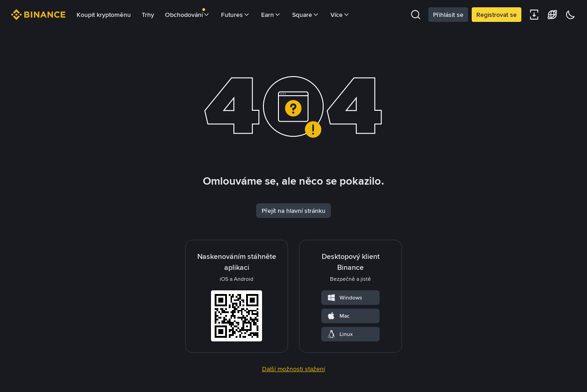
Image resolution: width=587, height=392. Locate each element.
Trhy (148, 15)
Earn (271, 15)
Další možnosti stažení (293, 369)
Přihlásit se (448, 15)
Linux (340, 334)
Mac (338, 316)
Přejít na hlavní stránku (293, 211)
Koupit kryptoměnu (104, 15)
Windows (345, 298)
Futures (236, 15)
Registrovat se (497, 15)
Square (306, 15)
